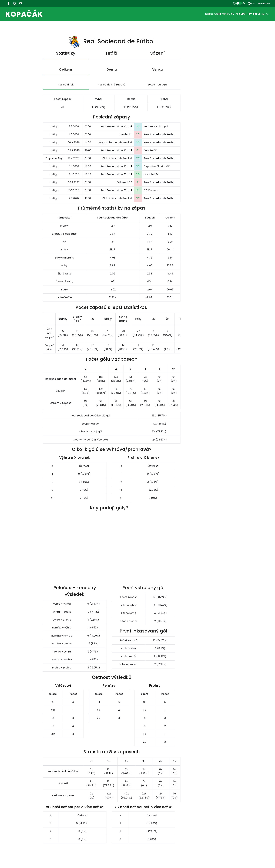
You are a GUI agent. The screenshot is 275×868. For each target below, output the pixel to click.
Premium (258, 14)
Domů (193, 14)
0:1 (138, 151)
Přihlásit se (264, 4)
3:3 (138, 143)
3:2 (138, 199)
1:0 (138, 135)
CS (251, 4)
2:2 (138, 127)
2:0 (138, 175)
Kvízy (220, 14)
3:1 (138, 183)
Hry (245, 14)
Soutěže (206, 14)
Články (233, 14)
